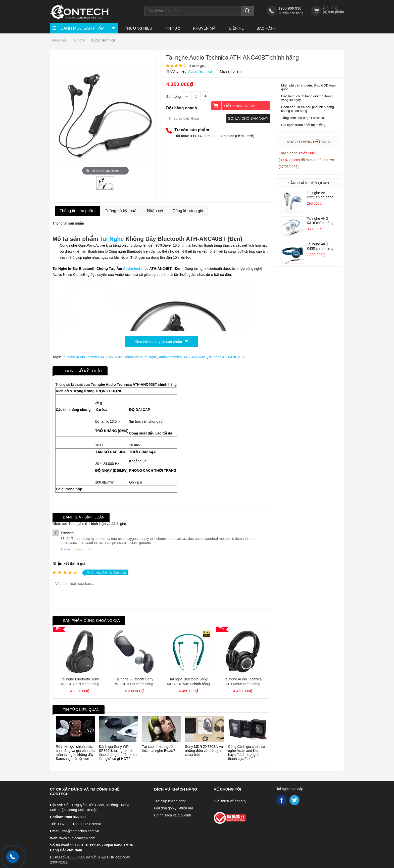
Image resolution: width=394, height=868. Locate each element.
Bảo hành (266, 28)
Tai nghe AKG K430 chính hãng (320, 246)
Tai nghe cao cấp (290, 789)
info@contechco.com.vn (80, 831)
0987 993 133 (68, 824)
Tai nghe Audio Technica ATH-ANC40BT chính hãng (102, 357)
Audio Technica (200, 71)
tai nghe (151, 357)
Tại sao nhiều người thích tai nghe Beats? (159, 749)
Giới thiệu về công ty (230, 801)
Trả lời (65, 549)
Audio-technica (136, 269)
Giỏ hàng (330, 8)
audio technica (170, 357)
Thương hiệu (139, 28)
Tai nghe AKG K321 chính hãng (320, 195)
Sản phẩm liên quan (308, 183)
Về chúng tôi (228, 789)
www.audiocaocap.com (77, 838)
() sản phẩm (333, 12)
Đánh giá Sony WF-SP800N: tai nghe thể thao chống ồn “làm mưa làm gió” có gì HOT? (118, 753)
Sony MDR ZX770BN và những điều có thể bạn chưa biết (204, 751)
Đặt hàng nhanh (182, 108)
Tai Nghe (112, 239)
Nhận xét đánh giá (69, 563)
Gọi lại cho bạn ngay (248, 118)
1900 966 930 (290, 8)
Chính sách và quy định (173, 815)
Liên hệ (236, 28)
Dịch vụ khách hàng (176, 789)
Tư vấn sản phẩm (192, 130)
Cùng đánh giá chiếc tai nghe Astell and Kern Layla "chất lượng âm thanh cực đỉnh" (246, 753)
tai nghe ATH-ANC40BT (227, 357)
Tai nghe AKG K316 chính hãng (320, 221)
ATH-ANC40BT (195, 357)
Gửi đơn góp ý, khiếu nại (173, 808)
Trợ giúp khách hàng (170, 801)
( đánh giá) (197, 66)
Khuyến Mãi (205, 28)
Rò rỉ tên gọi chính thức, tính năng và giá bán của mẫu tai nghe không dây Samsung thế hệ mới (75, 753)
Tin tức (173, 28)
